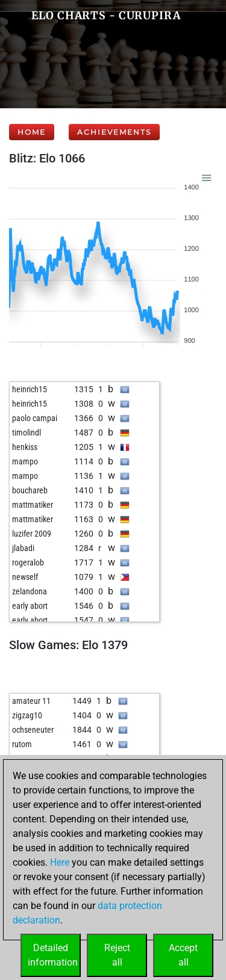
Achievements (114, 132)
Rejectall (117, 955)
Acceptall (183, 955)
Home (32, 132)
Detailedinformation (53, 955)
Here (60, 862)
